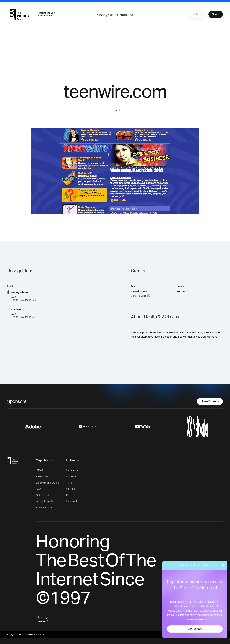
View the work (139, 296)
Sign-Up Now (195, 629)
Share (216, 14)
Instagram (72, 471)
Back (197, 14)
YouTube (71, 489)
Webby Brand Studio (47, 483)
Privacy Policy (44, 508)
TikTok (70, 483)
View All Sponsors (210, 401)
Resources (42, 477)
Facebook (72, 501)
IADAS (40, 471)
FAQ (38, 489)
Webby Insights (45, 501)
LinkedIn (71, 477)
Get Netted (42, 495)
